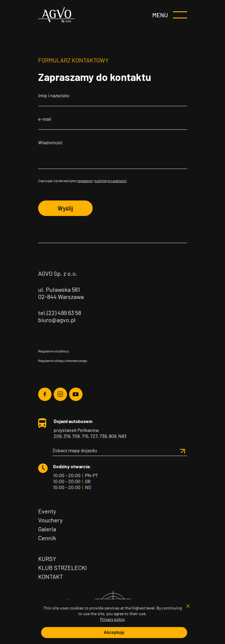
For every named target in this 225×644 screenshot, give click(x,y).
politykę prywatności (111, 181)
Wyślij (65, 208)
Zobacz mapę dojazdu (120, 450)
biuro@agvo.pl (57, 320)
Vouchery (50, 520)
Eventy (47, 511)
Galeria (47, 529)
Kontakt (51, 576)
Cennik (47, 538)
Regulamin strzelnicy (54, 351)
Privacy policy (113, 619)
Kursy (47, 559)
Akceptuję (114, 632)
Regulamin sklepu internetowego (63, 361)
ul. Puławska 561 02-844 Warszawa (61, 293)
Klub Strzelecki (62, 568)
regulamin (85, 181)
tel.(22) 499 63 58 (60, 313)
